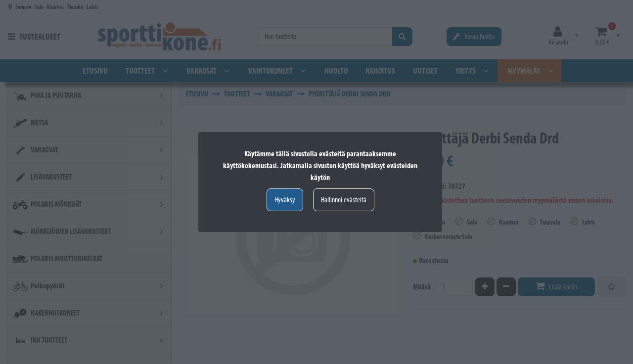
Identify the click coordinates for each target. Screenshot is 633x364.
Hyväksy (285, 200)
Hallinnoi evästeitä (344, 200)
